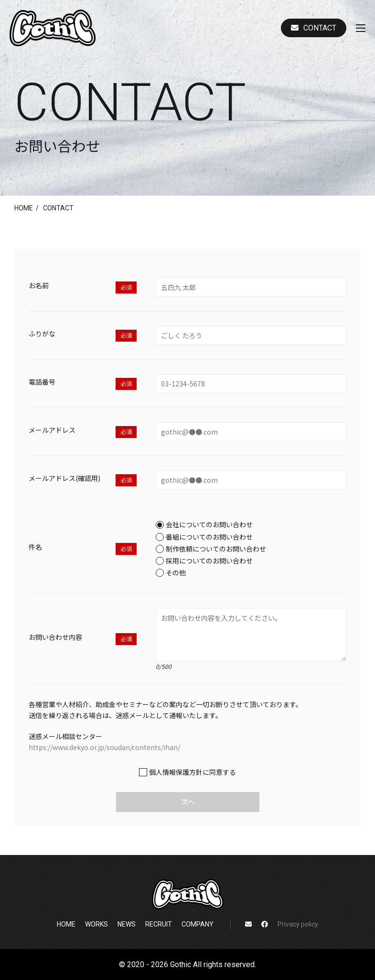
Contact (314, 28)
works (96, 924)
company (198, 924)
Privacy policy (298, 924)
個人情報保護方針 (176, 772)
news (127, 924)
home (24, 208)
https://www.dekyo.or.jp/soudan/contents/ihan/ (104, 747)
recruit (159, 924)
